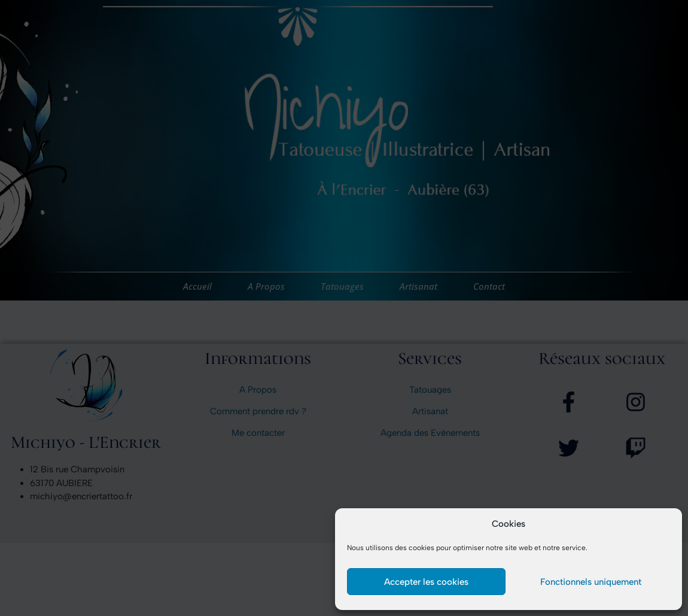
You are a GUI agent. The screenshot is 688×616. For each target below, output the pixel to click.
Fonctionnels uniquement (591, 582)
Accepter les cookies (426, 582)
